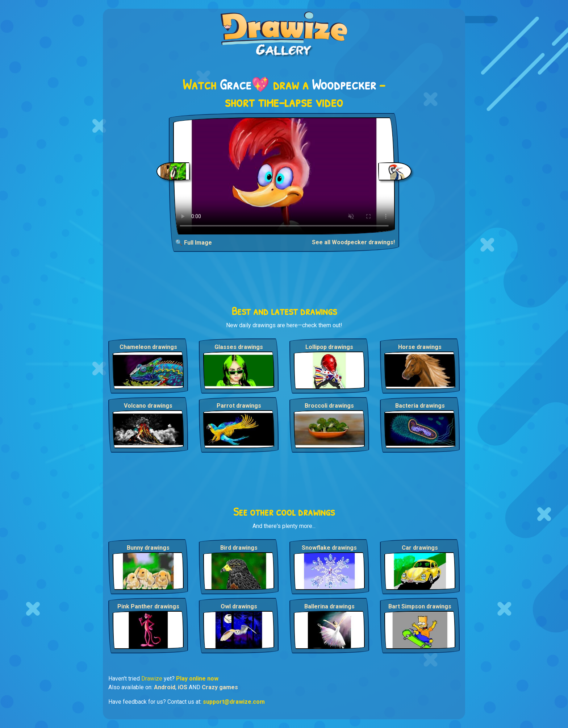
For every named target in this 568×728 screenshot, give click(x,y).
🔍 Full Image (194, 243)
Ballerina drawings (329, 606)
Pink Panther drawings (148, 606)
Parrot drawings (239, 406)
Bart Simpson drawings (420, 606)
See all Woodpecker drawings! (353, 242)
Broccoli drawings (329, 406)
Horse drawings (420, 347)
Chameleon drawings (148, 347)
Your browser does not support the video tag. (284, 176)
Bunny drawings (148, 548)
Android (165, 687)
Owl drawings (239, 606)
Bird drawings (239, 548)
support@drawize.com (234, 702)
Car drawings (420, 548)
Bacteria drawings (420, 406)
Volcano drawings (148, 406)
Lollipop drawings (329, 347)
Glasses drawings (239, 347)
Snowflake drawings (329, 548)
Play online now (197, 679)
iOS (183, 687)
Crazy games (220, 687)
